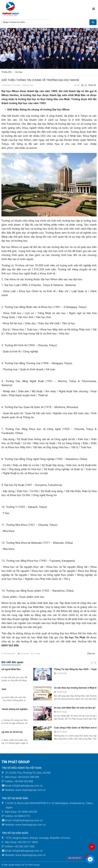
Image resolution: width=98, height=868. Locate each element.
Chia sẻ (92, 85)
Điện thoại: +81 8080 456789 (20, 812)
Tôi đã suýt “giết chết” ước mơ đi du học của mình (48, 689)
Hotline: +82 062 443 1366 (18, 846)
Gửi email (25, 654)
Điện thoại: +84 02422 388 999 (21, 777)
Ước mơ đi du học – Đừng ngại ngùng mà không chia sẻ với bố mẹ (56, 732)
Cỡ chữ (77, 85)
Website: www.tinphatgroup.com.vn (24, 790)
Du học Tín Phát (75, 638)
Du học (19, 72)
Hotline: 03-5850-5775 (16, 816)
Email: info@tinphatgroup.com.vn (22, 786)
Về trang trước (10, 654)
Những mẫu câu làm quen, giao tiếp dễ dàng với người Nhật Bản (55, 669)
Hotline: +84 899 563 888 (17, 781)
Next (95, 662)
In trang (37, 654)
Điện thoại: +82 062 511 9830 (20, 842)
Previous (92, 662)
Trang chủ (7, 72)
